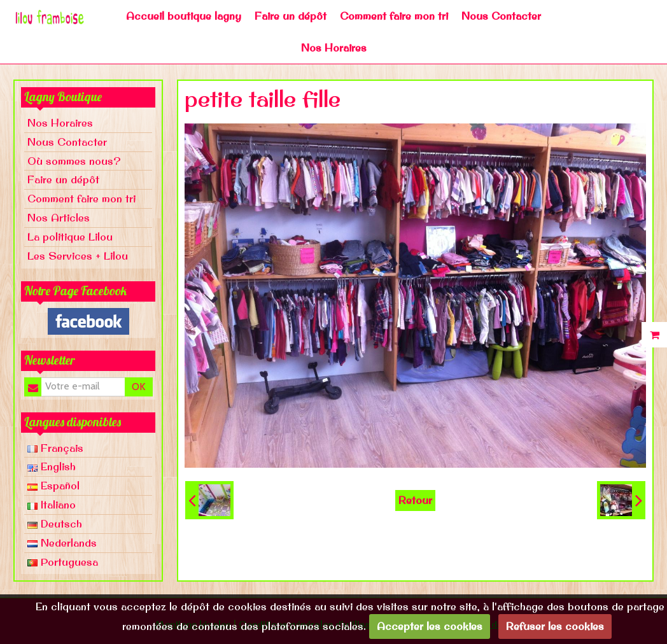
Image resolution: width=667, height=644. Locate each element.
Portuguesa (63, 562)
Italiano (52, 505)
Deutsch (55, 524)
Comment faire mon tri (394, 16)
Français (55, 448)
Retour (415, 500)
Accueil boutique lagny (184, 16)
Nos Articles (59, 218)
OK (138, 387)
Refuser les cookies (555, 626)
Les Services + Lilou (78, 256)
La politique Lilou (70, 237)
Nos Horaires (334, 48)
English (52, 466)
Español (53, 486)
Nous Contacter (501, 16)
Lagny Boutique (63, 97)
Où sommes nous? (74, 161)
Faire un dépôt (291, 16)
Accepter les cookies (430, 626)
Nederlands (62, 543)
